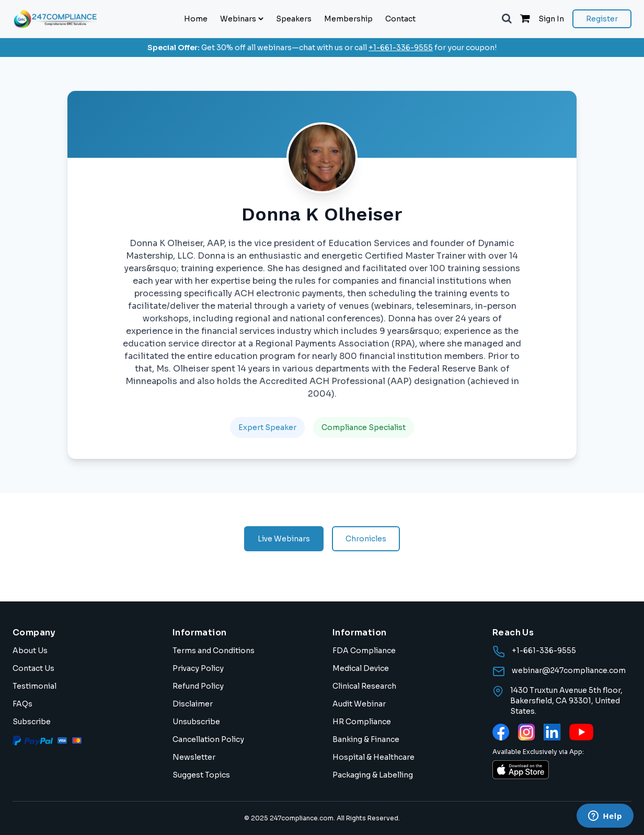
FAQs (22, 704)
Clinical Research (364, 686)
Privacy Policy (198, 668)
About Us (30, 651)
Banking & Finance (366, 739)
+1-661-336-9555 (401, 48)
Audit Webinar (359, 704)
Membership (348, 19)
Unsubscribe (196, 722)
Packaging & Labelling (373, 775)
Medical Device (361, 668)
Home (196, 19)
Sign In (551, 19)
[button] (507, 19)
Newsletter (194, 757)
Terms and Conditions (214, 651)
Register (602, 19)
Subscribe (32, 722)
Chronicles (366, 539)
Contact (400, 19)
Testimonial (34, 686)
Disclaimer (193, 704)
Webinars (242, 19)
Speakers (294, 19)
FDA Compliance (364, 651)
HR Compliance (362, 722)
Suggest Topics (201, 775)
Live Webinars (284, 539)
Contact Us (33, 668)
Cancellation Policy (208, 739)
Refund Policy (198, 686)
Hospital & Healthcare (373, 757)
